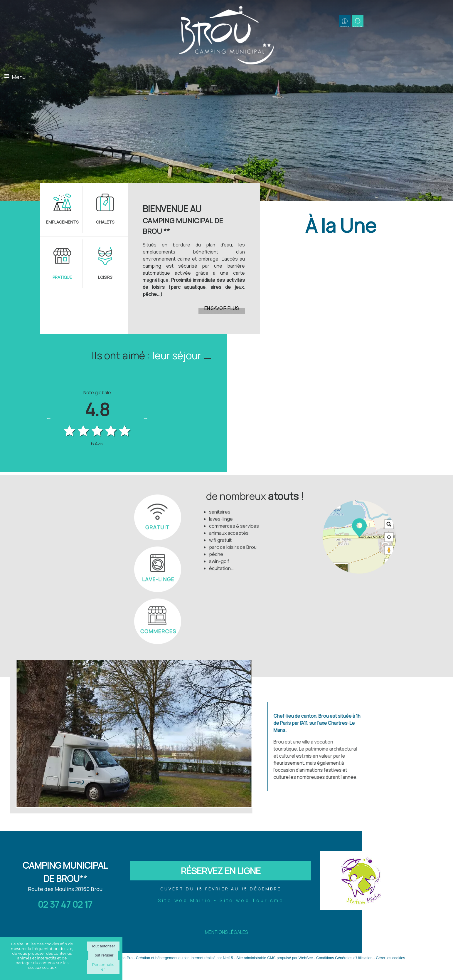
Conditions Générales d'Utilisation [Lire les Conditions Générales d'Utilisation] (344, 958)
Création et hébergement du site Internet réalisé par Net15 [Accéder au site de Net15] (185, 958)
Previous (49, 418)
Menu (19, 77)
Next (146, 418)
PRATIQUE (62, 277)
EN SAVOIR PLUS (222, 308)
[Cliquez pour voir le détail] (341, 339)
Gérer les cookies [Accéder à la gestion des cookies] (390, 958)
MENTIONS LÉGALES (226, 932)
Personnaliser (103, 967)
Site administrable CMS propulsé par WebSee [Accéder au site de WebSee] (275, 958)
